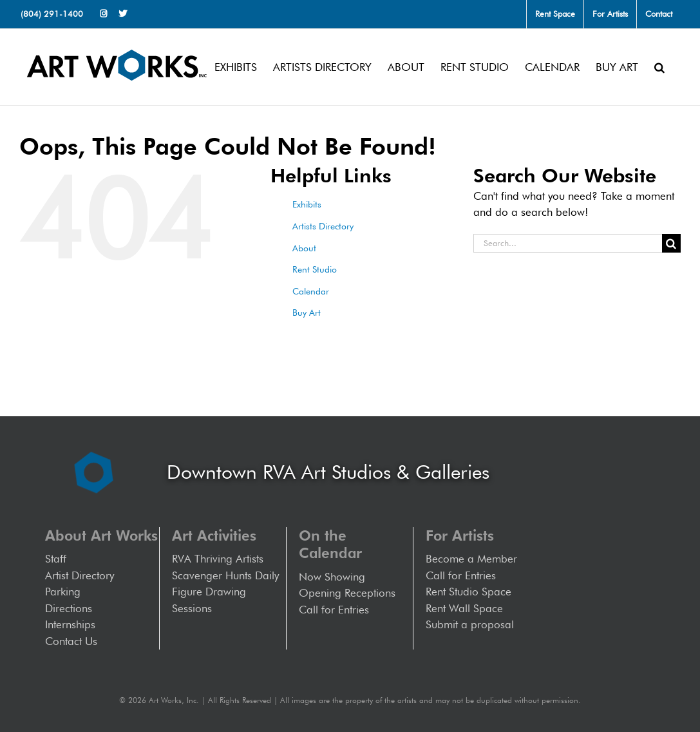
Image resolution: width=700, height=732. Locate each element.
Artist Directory (80, 575)
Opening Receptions (347, 593)
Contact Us (71, 641)
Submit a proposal (470, 624)
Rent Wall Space (464, 608)
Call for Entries (337, 610)
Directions (69, 608)
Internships (70, 624)
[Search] (671, 243)
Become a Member (471, 559)
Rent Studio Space (468, 592)
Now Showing (332, 577)
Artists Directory (323, 226)
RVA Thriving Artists (218, 559)
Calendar (311, 291)
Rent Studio (315, 269)
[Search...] (568, 243)
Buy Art (307, 313)
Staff (56, 559)
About (304, 248)
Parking (63, 592)
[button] (659, 67)
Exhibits (307, 204)
